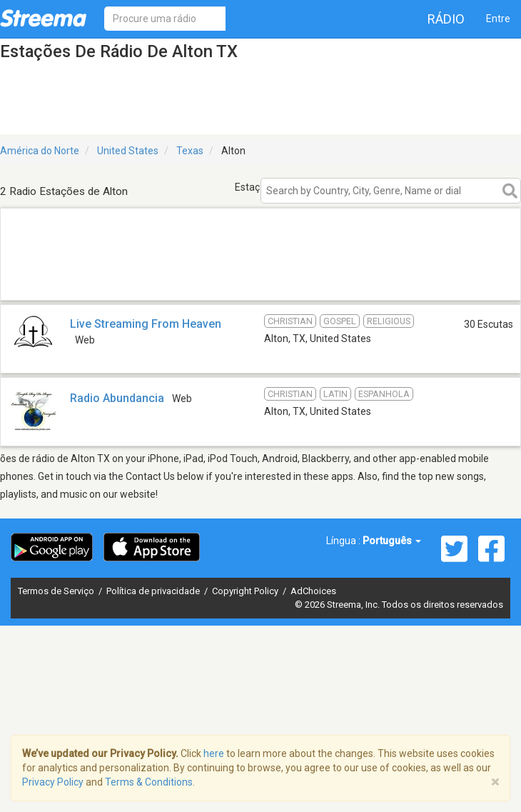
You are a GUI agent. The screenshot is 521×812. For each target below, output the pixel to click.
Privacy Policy (53, 782)
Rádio (446, 19)
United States (128, 151)
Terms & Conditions (149, 782)
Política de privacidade (154, 591)
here (214, 753)
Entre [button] (498, 19)
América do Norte (40, 151)
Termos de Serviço (57, 591)
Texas (190, 151)
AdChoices (313, 591)
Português (392, 541)
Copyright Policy (246, 591)
